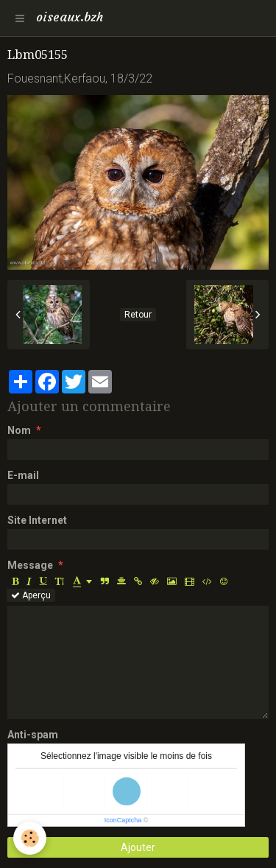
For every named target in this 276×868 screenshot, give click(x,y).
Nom (19, 430)
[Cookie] (30, 838)
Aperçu (31, 595)
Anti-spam (33, 735)
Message (30, 565)
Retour (138, 315)
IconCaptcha (123, 820)
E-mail (23, 475)
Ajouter (138, 847)
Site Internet (37, 520)
